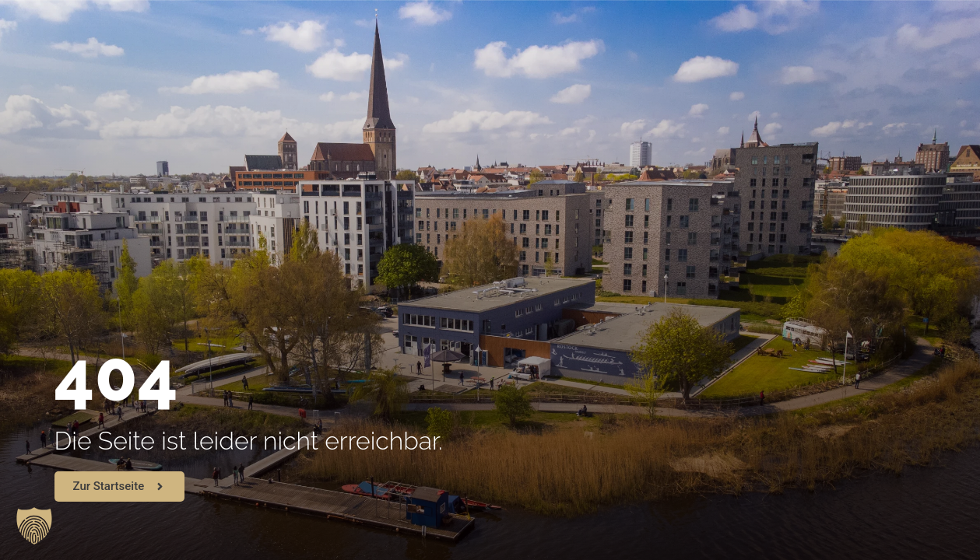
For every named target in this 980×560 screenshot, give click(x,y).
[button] (34, 526)
